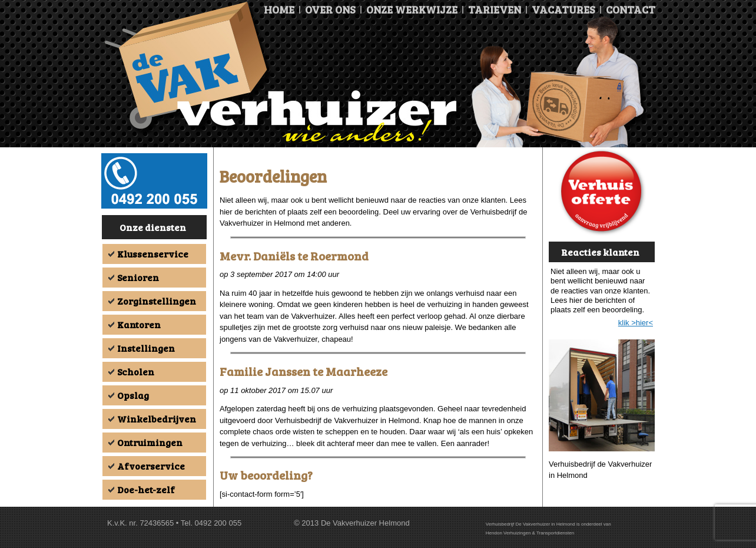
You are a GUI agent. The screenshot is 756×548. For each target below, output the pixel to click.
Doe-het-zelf (146, 489)
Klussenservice (153, 254)
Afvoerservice (151, 466)
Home (279, 9)
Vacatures (563, 9)
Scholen (136, 372)
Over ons (330, 9)
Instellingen (146, 348)
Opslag (133, 395)
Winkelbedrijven (157, 419)
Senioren (138, 277)
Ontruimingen (150, 442)
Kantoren (139, 324)
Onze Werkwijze (412, 9)
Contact (631, 9)
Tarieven (495, 9)
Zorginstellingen (157, 301)
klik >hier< (636, 323)
